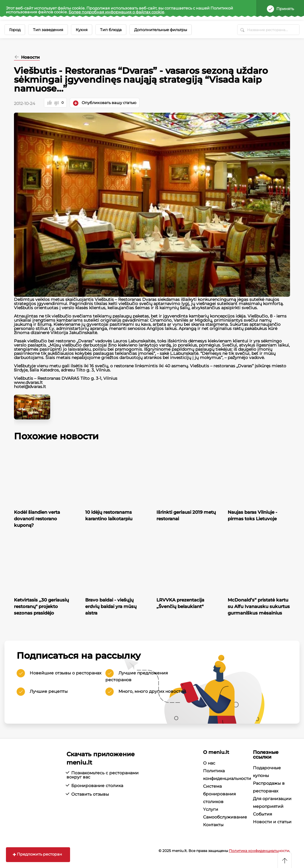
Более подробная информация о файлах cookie (116, 12)
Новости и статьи (272, 822)
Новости (30, 58)
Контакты (213, 825)
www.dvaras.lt (28, 382)
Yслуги (211, 809)
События (262, 814)
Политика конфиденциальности (259, 851)
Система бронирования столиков (219, 794)
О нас (209, 763)
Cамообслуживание (225, 817)
